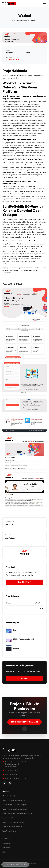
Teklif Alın (24, 678)
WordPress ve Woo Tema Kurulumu (15, 809)
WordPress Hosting (9, 831)
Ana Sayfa (16, 20)
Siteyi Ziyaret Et (12, 59)
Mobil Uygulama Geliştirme (12, 796)
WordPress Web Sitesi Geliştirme (14, 800)
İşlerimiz (22, 268)
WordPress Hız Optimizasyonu (13, 822)
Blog (4, 852)
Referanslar (25, 20)
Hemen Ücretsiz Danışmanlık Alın (24, 722)
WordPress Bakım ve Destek (12, 827)
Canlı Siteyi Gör (24, 582)
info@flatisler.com (11, 774)
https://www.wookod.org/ (14, 270)
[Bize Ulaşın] (25, 729)
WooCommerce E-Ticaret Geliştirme (15, 805)
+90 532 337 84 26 (12, 770)
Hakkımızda (6, 843)
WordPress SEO (8, 818)
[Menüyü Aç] (44, 4)
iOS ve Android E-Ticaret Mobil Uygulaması (17, 814)
